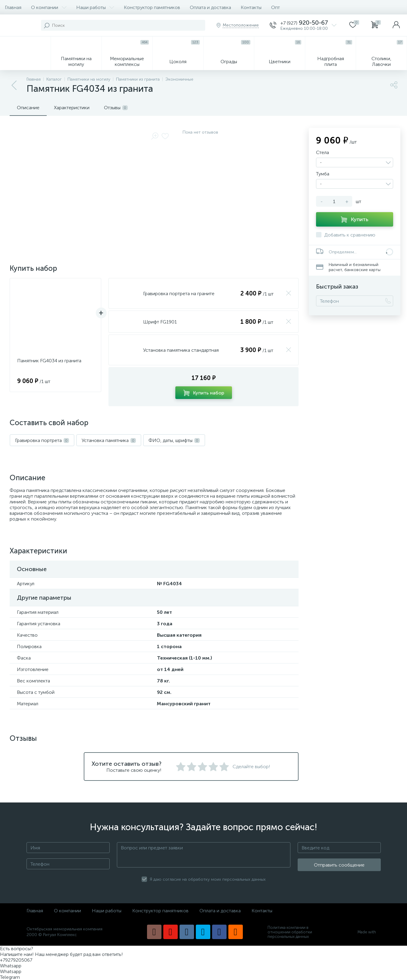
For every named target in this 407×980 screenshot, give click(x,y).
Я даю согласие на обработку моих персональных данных (208, 879)
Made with (369, 932)
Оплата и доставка (210, 7)
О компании (49, 7)
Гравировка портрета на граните (179, 294)
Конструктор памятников (152, 7)
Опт (276, 7)
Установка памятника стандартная (181, 350)
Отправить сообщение (339, 865)
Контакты (251, 7)
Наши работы (95, 7)
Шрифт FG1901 (160, 322)
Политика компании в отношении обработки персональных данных (290, 932)
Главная (13, 7)
